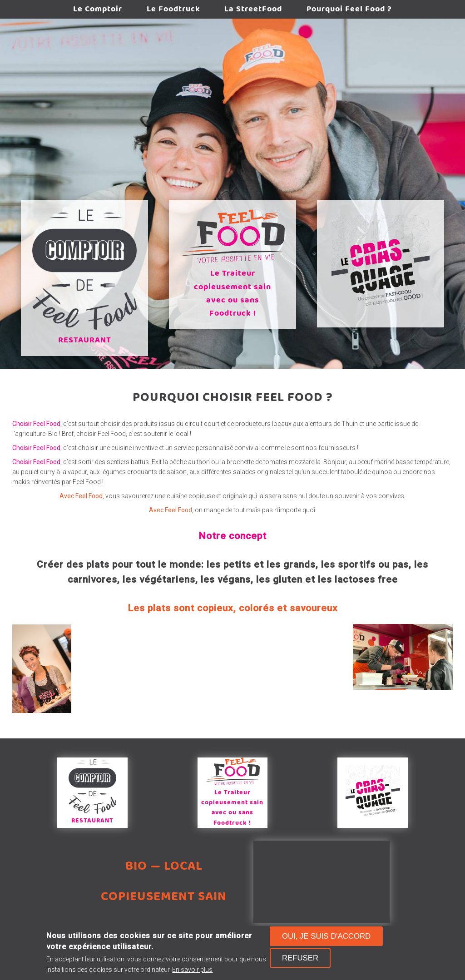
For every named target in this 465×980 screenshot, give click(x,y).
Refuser (300, 958)
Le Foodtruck (172, 10)
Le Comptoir (93, 10)
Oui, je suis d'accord (326, 936)
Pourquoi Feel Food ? (354, 10)
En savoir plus (192, 970)
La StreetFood (255, 10)
